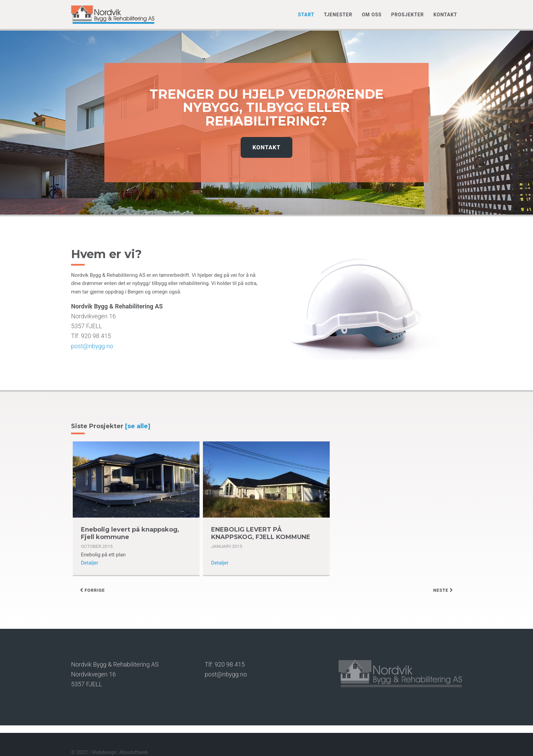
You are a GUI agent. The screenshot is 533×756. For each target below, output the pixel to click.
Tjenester (338, 15)
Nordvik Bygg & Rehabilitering (113, 14)
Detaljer (90, 563)
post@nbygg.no (92, 346)
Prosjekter (408, 15)
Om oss (372, 15)
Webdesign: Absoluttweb (119, 752)
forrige (92, 590)
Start (306, 15)
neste (443, 590)
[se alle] (138, 426)
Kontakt (445, 15)
